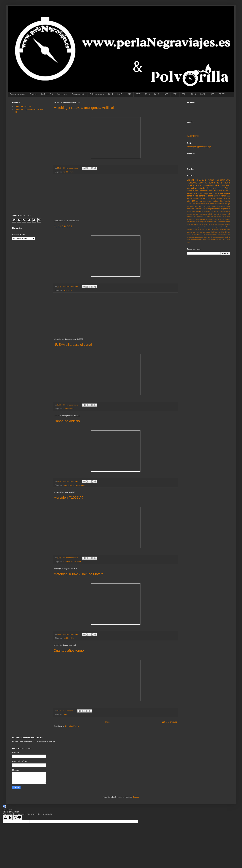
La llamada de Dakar (221, 188)
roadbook (215, 201)
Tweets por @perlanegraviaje (199, 147)
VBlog (219, 214)
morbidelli (66, 562)
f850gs (227, 204)
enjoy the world (192, 224)
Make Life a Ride (224, 217)
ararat (189, 222)
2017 (138, 94)
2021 (175, 94)
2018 (147, 94)
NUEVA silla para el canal (73, 345)
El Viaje (33, 94)
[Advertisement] (116, 197)
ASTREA (200, 217)
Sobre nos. (62, 94)
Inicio (108, 722)
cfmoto (212, 204)
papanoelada (196, 237)
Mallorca (199, 211)
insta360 (207, 224)
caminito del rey (224, 232)
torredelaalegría (216, 240)
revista (190, 191)
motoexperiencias (200, 196)
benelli (190, 196)
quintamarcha (220, 237)
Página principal (17, 94)
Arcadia (227, 201)
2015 (120, 94)
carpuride (203, 222)
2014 (111, 94)
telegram (199, 227)
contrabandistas (212, 222)
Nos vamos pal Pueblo (210, 229)
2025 (212, 94)
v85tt (210, 214)
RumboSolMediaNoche (207, 185)
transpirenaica (217, 209)
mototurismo (191, 227)
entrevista (202, 188)
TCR (194, 201)
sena (188, 240)
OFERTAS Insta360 (23, 107)
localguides (213, 234)
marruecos (207, 201)
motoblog (66, 172)
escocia (199, 198)
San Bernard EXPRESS (201, 232)
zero (214, 214)
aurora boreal (196, 222)
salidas (190, 193)
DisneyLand (216, 227)
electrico (227, 222)
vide (188, 242)
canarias (212, 206)
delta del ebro (204, 234)
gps (228, 196)
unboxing (195, 206)
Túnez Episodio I (200, 191)
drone (211, 196)
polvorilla (226, 209)
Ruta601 (206, 206)
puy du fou (211, 237)
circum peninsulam (223, 206)
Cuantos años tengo (69, 651)
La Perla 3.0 (47, 94)
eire (221, 191)
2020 (166, 94)
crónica (216, 193)
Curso (189, 204)
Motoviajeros (192, 188)
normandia (191, 214)
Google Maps (213, 191)
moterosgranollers (224, 224)
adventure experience (222, 219)
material (66, 409)
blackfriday (214, 232)
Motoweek (190, 219)
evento (201, 224)
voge (200, 206)
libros (189, 206)
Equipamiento (79, 94)
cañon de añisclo (69, 485)
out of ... (226, 191)
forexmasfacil (225, 211)
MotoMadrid (208, 211)
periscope (204, 237)
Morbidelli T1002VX (68, 497)
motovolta (190, 209)
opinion (189, 237)
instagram (214, 224)
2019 (156, 94)
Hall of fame (207, 198)
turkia (223, 240)
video (72, 172)
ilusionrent (226, 214)
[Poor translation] (17, 818)
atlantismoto (191, 198)
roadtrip (227, 237)
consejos (225, 185)
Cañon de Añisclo (67, 421)
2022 (184, 94)
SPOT (221, 94)
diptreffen (221, 222)
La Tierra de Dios (210, 217)
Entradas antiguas (169, 722)
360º (221, 201)
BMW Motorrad (220, 196)
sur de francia (195, 240)
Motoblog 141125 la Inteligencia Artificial (84, 108)
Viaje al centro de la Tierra (214, 183)
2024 (203, 94)
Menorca (198, 229)
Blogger (136, 797)
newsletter (198, 209)
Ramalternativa (200, 219)
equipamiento (223, 180)
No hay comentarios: (71, 168)
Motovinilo (205, 204)
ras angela (225, 193)
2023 (193, 94)
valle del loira (207, 227)
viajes (65, 290)
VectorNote (210, 219)
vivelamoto (191, 211)
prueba (73, 562)
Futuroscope (63, 226)
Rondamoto (220, 204)
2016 (129, 94)
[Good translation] (8, 818)
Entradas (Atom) (72, 726)
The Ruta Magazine (203, 193)
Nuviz (216, 211)
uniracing (204, 214)
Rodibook (223, 229)
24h (195, 217)
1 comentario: (69, 711)
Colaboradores (97, 94)
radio (197, 214)
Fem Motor (196, 204)
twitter (228, 240)
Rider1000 (192, 183)
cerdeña (199, 201)
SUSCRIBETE (193, 136)
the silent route (205, 240)
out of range (207, 209)
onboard (190, 217)
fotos (209, 188)
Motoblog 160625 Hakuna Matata (78, 574)
